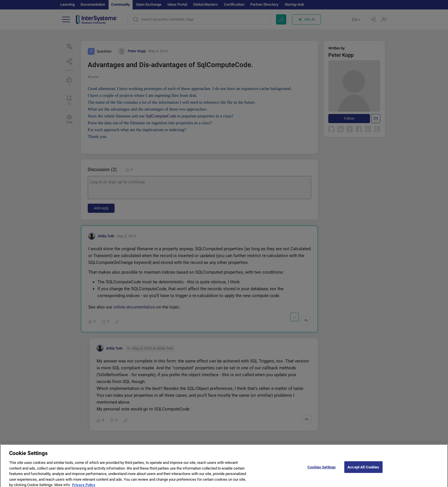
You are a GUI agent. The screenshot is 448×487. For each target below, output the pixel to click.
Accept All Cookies (363, 473)
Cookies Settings (322, 473)
